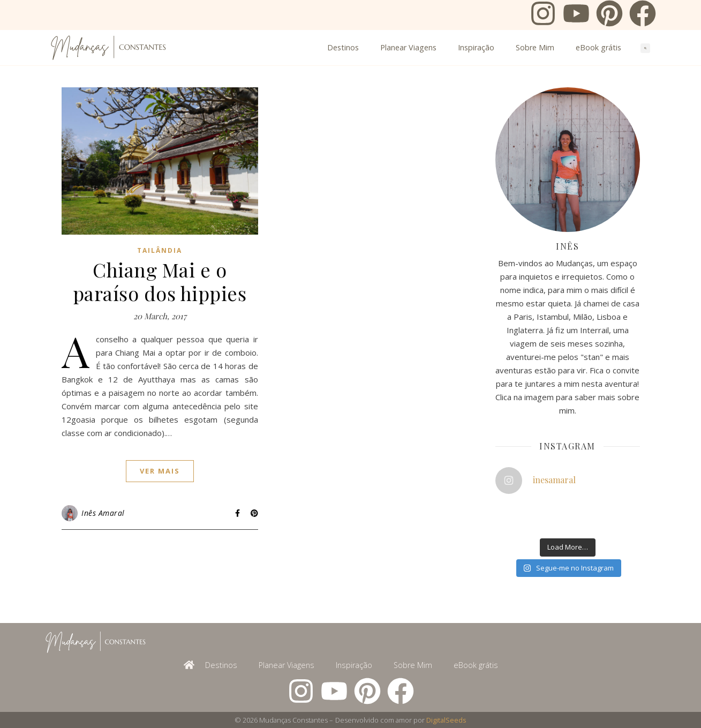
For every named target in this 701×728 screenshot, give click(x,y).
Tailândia (160, 250)
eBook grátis (598, 47)
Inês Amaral (103, 513)
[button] (645, 48)
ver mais (160, 471)
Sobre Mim (535, 47)
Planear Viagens (408, 47)
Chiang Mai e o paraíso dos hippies (160, 281)
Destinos (343, 47)
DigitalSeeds (446, 720)
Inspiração (476, 47)
